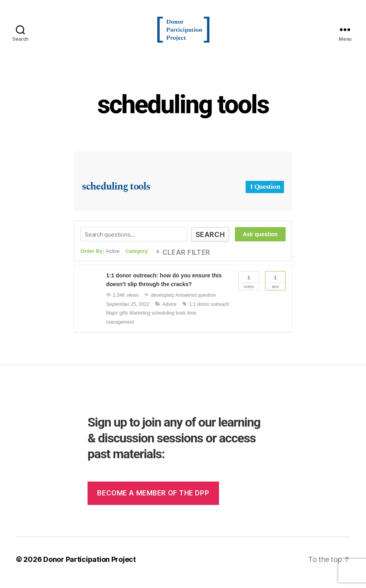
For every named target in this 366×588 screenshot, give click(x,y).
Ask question (260, 241)
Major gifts (117, 320)
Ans (275, 286)
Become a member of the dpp (153, 499)
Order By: (100, 258)
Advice (170, 311)
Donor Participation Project (90, 566)
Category (137, 258)
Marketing (140, 320)
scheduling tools (183, 111)
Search (210, 241)
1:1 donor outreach (209, 311)
